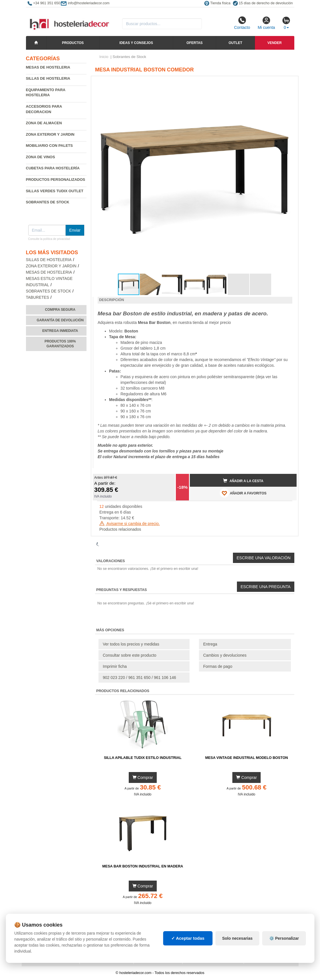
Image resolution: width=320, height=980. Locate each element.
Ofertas (194, 43)
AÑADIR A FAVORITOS (243, 493)
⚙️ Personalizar (284, 938)
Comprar (143, 777)
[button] (287, 83)
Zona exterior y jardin (50, 134)
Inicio (104, 57)
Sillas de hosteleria (48, 78)
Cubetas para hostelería (53, 168)
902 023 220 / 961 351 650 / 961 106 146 (139, 678)
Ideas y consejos (136, 43)
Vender (275, 43)
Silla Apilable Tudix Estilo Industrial (143, 758)
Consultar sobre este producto (130, 655)
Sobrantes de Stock (49, 291)
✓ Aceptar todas (188, 938)
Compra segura (60, 310)
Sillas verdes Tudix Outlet (55, 191)
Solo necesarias (237, 938)
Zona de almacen (44, 123)
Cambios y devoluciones (225, 655)
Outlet (236, 43)
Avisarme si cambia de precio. (130, 524)
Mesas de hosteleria (48, 67)
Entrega (210, 644)
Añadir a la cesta (243, 481)
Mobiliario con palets (49, 146)
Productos (73, 43)
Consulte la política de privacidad (49, 239)
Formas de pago (218, 666)
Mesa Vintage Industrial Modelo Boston (247, 758)
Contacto (242, 23)
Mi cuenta (266, 23)
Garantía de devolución (60, 320)
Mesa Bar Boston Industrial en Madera (143, 866)
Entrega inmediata (60, 331)
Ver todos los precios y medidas (131, 644)
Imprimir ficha (115, 666)
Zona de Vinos (41, 157)
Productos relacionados (120, 529)
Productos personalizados (56, 180)
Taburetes (38, 297)
